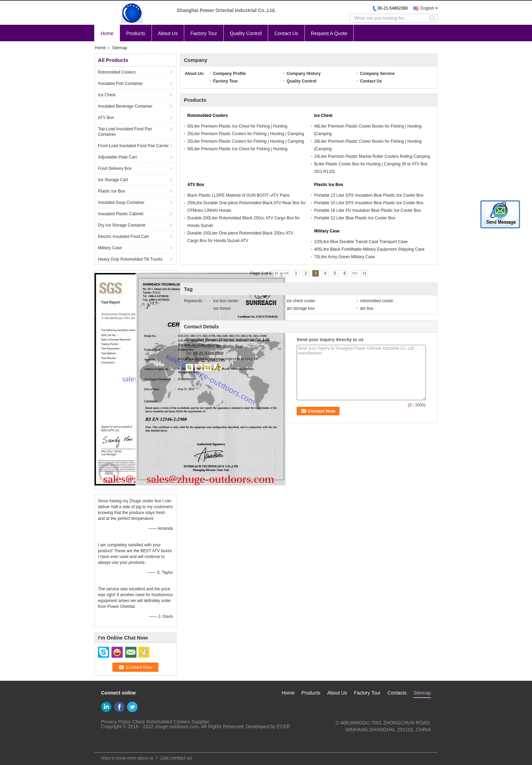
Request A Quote (329, 33)
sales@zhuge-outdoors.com (401, 736)
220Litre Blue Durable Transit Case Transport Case (361, 242)
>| (364, 273)
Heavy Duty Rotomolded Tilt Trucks (130, 259)
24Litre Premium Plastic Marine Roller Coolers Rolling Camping (372, 156)
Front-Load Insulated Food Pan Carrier (133, 146)
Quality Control (246, 33)
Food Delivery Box (115, 168)
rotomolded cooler (377, 301)
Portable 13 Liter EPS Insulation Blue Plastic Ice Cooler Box (369, 195)
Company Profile (229, 74)
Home (107, 33)
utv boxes (222, 308)
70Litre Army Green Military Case (345, 257)
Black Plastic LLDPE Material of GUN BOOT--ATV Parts (238, 195)
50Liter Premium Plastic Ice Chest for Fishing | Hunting (237, 126)
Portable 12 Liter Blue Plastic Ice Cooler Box (355, 218)
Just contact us (176, 758)
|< (277, 273)
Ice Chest (107, 95)
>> (354, 273)
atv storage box (301, 308)
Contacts (397, 693)
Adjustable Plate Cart (117, 157)
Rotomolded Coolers (117, 72)
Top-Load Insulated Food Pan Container (125, 132)
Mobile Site (108, 743)
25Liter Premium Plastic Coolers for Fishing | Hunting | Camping (246, 134)
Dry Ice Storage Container (122, 225)
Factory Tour (204, 33)
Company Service (378, 74)
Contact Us (286, 33)
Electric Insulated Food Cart (123, 237)
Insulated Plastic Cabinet (121, 214)
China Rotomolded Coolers (161, 722)
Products (136, 33)
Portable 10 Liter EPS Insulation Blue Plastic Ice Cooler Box (369, 203)
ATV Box (106, 118)
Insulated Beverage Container (125, 106)
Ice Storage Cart (113, 180)
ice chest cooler (301, 301)
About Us (168, 33)
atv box (367, 308)
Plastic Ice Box (112, 191)
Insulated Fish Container (120, 84)
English (427, 8)
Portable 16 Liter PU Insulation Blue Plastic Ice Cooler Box (368, 210)
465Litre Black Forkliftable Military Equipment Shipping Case (369, 249)
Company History (304, 74)
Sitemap (422, 693)
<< (286, 273)
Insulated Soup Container (121, 203)
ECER (284, 726)
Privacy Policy (116, 722)
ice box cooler (226, 301)
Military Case (110, 248)
